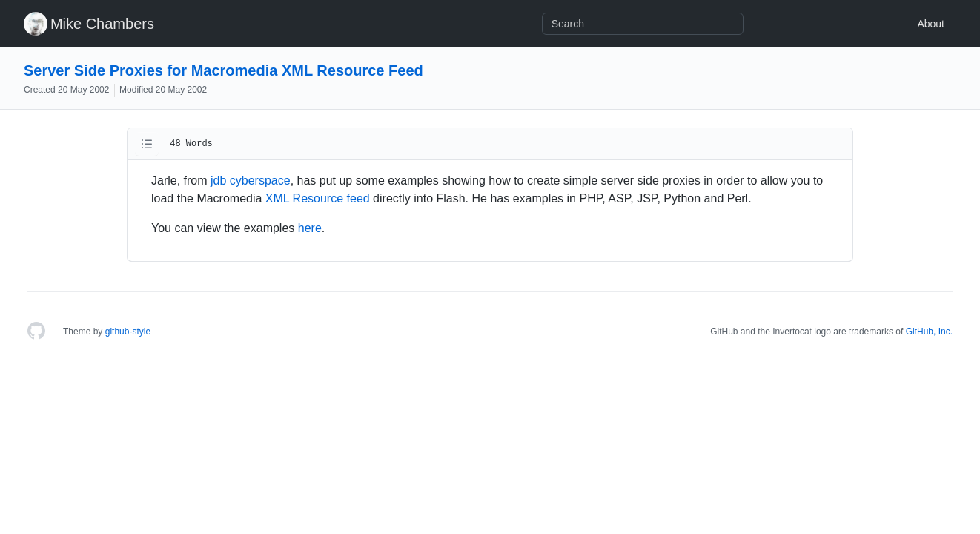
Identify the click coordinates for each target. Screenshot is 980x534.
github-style (128, 332)
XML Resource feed (318, 198)
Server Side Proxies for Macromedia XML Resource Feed (224, 70)
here (310, 228)
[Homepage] (36, 332)
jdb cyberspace (251, 181)
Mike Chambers (102, 24)
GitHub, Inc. (929, 332)
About (931, 24)
